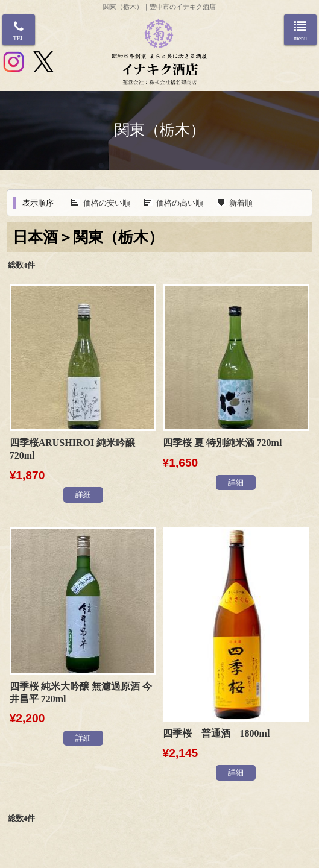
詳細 (83, 495)
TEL (19, 38)
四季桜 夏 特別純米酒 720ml (223, 443)
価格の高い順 (180, 203)
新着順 (241, 203)
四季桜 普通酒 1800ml (216, 733)
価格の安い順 (107, 203)
